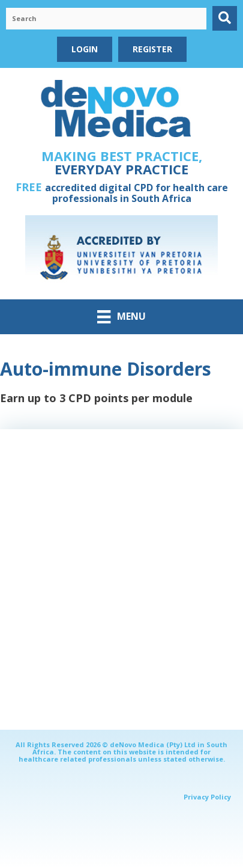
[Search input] (106, 19)
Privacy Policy (207, 797)
